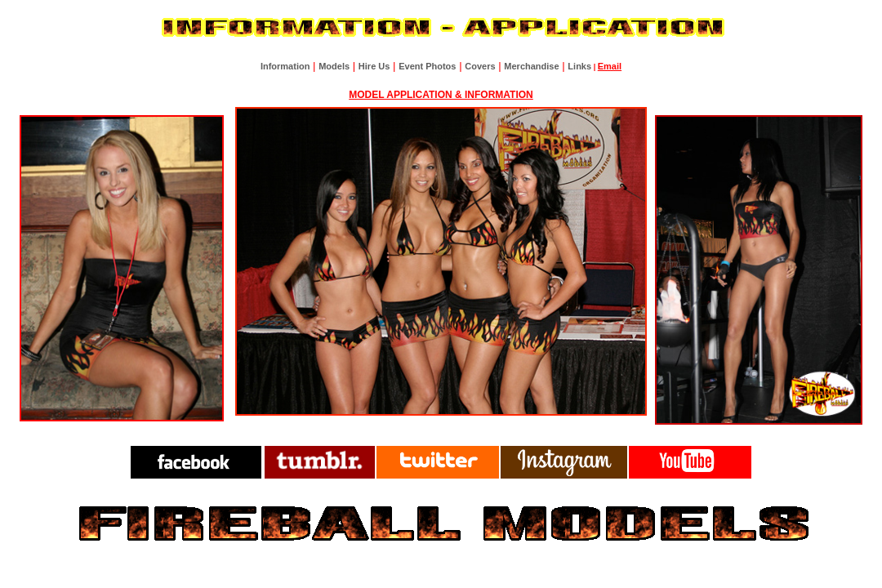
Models (334, 66)
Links (579, 66)
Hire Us (374, 66)
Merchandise (531, 66)
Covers (480, 66)
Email (610, 66)
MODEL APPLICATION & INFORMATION (441, 95)
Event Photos (427, 66)
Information (285, 66)
